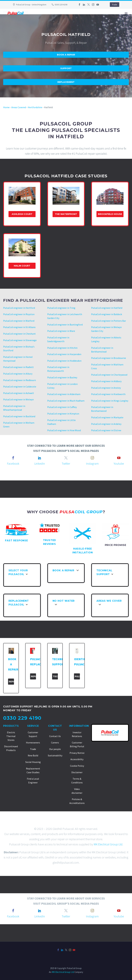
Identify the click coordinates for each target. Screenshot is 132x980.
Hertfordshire (35, 107)
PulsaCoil (77, 676)
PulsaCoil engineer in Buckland (19, 416)
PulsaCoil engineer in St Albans (19, 327)
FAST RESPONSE (16, 541)
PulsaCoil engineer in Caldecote (20, 387)
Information (79, 726)
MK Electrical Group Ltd (108, 844)
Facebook (13, 463)
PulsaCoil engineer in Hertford (19, 308)
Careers (55, 743)
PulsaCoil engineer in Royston (19, 314)
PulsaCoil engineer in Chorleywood (109, 375)
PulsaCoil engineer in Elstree (106, 430)
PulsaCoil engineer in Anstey (106, 388)
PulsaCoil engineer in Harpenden (64, 354)
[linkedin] (40, 458)
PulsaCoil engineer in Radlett (18, 367)
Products (11, 726)
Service (33, 726)
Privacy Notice (77, 753)
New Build (33, 755)
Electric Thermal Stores (11, 736)
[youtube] (119, 458)
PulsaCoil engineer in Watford (19, 321)
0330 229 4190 (61, 5)
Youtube (119, 463)
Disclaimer (77, 772)
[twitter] (66, 458)
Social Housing (33, 762)
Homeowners (33, 743)
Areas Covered (19, 107)
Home (6, 107)
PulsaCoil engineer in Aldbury (106, 381)
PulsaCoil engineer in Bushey (62, 377)
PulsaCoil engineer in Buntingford (65, 325)
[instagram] (92, 458)
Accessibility (77, 759)
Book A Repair (66, 55)
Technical (55, 676)
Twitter (66, 463)
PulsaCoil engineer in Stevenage (20, 340)
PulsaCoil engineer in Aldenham (64, 394)
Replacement (66, 82)
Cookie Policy (77, 766)
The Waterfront (66, 214)
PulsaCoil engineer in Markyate (107, 417)
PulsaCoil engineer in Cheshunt (19, 334)
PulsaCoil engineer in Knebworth (108, 394)
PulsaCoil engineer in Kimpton (63, 414)
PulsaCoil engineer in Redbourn (20, 380)
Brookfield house (110, 214)
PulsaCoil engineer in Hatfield (107, 308)
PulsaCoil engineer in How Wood (64, 430)
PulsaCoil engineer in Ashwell (19, 393)
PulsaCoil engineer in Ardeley (106, 424)
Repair (11, 682)
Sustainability (55, 755)
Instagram (92, 463)
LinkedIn (40, 463)
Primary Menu (126, 13)
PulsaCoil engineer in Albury (18, 374)
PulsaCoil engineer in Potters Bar (109, 321)
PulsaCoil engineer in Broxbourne (109, 358)
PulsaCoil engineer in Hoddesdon (64, 361)
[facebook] (13, 458)
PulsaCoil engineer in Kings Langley (110, 401)
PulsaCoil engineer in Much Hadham (66, 401)
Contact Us (55, 736)
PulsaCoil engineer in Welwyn (18, 399)
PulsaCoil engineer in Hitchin (62, 348)
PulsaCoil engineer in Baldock (107, 314)
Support (66, 68)
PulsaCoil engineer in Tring (61, 308)
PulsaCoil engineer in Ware (61, 331)
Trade (115, 5)
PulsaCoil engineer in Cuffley (62, 407)
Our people (55, 749)
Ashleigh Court (22, 214)
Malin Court (22, 266)
